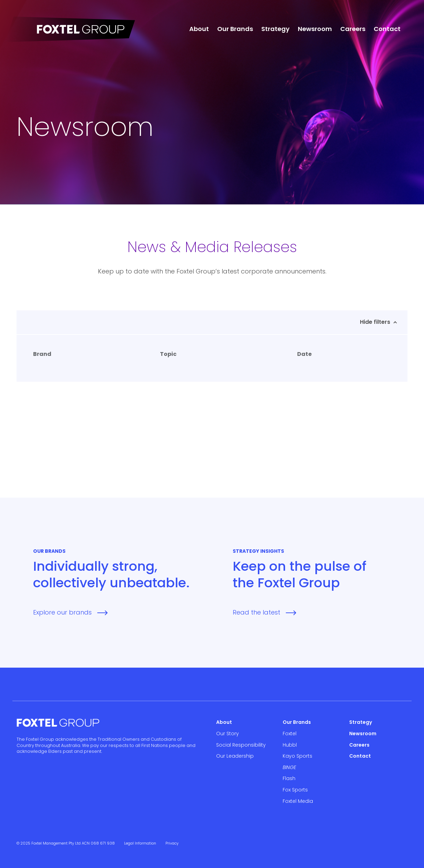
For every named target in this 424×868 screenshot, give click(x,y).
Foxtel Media (298, 801)
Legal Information (140, 843)
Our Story (228, 734)
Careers (353, 29)
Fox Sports (295, 790)
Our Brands (235, 29)
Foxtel (290, 734)
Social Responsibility (241, 745)
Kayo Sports (297, 756)
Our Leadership (235, 756)
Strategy (275, 29)
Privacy (172, 843)
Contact (387, 29)
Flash (289, 778)
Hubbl (290, 745)
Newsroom (315, 29)
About (199, 29)
